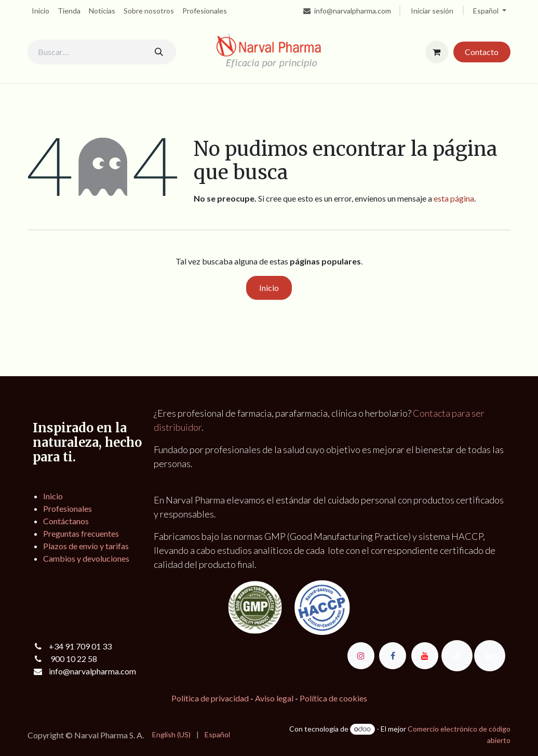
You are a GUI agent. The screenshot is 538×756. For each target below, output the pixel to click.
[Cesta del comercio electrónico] (437, 52)
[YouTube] (425, 656)
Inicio (269, 288)
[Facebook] (393, 656)
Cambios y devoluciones (86, 558)
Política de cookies (333, 698)
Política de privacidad (210, 698)
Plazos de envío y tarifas (86, 546)
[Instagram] (361, 656)
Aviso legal (274, 698)
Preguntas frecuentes (81, 533)
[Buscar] (159, 52)
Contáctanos (66, 521)
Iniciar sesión (432, 11)
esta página (454, 198)
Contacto (482, 52)
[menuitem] (41, 11)
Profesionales (68, 508)
